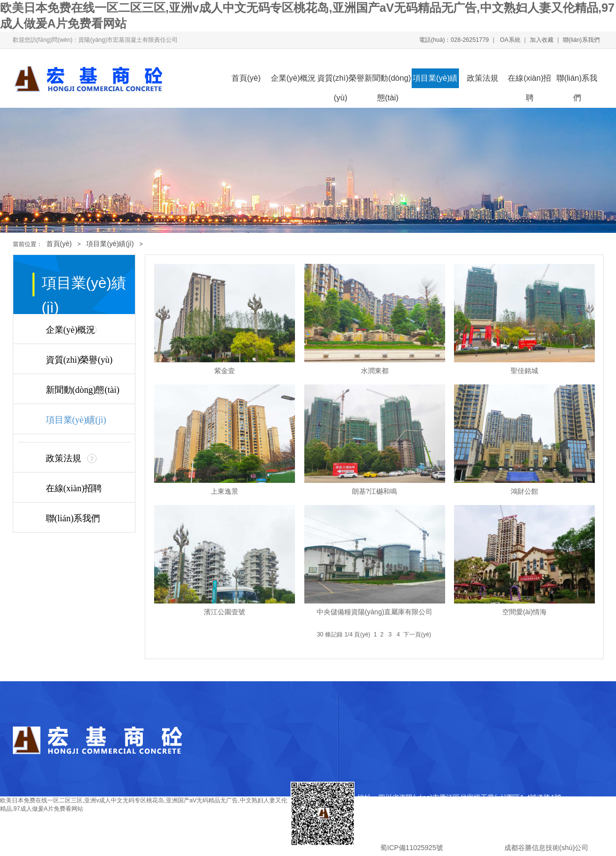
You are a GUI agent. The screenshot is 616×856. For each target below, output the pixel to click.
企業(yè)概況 (293, 78)
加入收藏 (542, 40)
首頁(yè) (246, 78)
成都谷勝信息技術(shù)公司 (546, 848)
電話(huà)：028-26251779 (454, 40)
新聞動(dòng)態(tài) (388, 81)
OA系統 (509, 40)
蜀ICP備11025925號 (411, 848)
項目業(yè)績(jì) (435, 81)
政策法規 (483, 78)
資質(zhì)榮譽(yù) (341, 81)
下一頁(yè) (417, 634)
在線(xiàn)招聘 (529, 81)
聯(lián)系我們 (581, 40)
